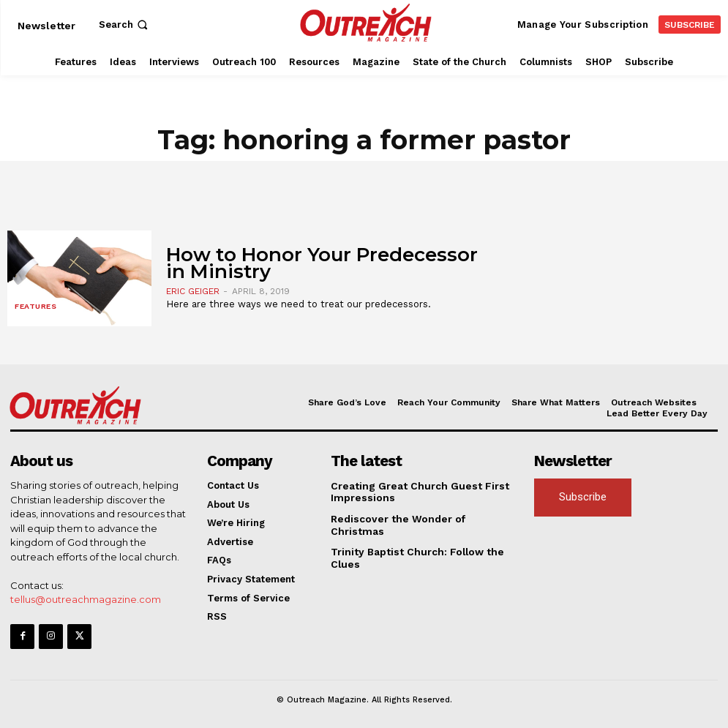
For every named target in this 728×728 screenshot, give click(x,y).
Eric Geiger (193, 291)
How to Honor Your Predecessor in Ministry (322, 263)
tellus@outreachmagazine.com (86, 598)
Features (35, 307)
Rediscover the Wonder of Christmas (419, 518)
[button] (125, 25)
